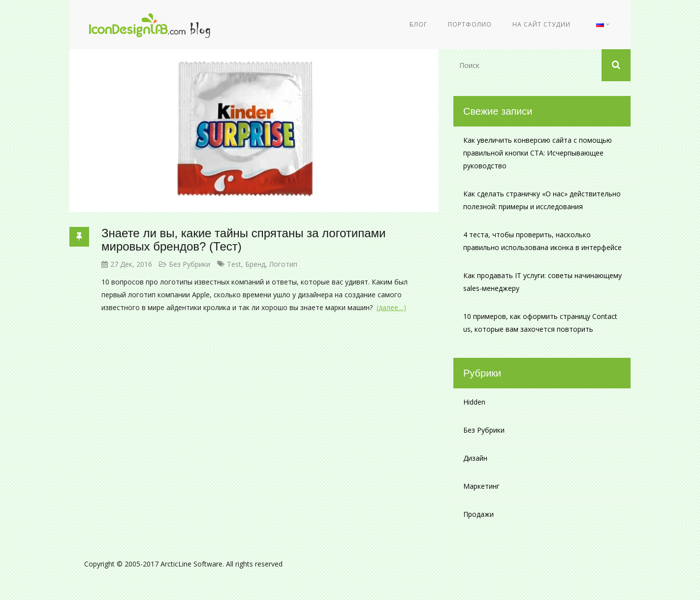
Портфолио (470, 24)
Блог (418, 24)
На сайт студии (541, 24)
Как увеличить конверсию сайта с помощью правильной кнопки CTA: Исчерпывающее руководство (538, 153)
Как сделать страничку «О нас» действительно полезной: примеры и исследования (542, 200)
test (234, 264)
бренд (255, 264)
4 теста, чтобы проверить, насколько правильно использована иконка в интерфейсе (542, 241)
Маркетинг (481, 486)
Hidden (474, 402)
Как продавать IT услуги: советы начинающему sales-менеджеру (542, 282)
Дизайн (475, 458)
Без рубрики (190, 264)
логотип (283, 264)
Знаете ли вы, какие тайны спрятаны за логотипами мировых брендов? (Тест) (243, 239)
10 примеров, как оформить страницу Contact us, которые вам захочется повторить (540, 323)
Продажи (478, 514)
